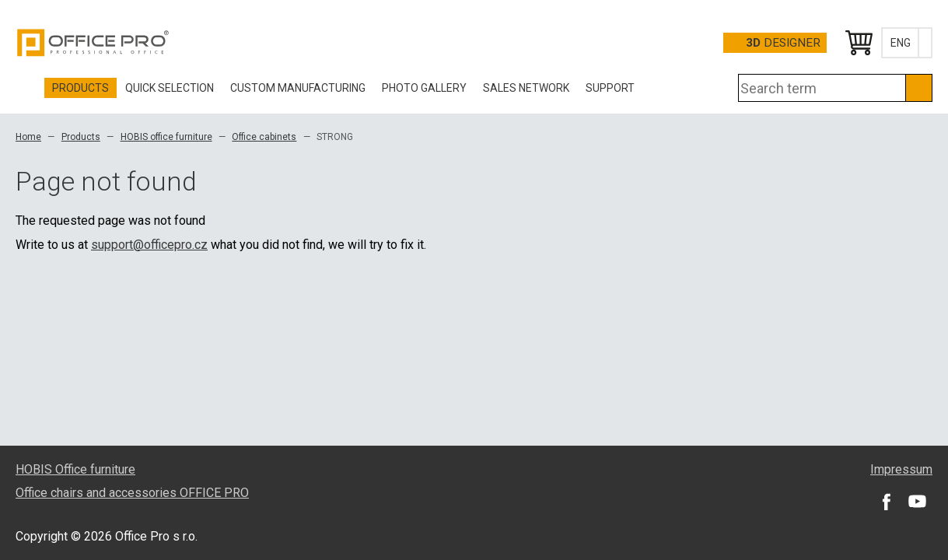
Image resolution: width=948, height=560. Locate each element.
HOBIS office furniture (166, 137)
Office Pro (93, 43)
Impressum (901, 469)
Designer (783, 43)
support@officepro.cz (149, 245)
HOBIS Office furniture (75, 469)
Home (28, 137)
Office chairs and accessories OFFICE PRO (132, 493)
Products (81, 137)
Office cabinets (264, 137)
